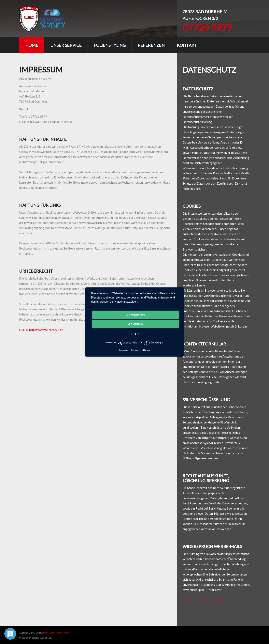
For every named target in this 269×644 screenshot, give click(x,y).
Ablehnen (135, 324)
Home (32, 45)
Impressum (124, 350)
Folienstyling (110, 45)
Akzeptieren (136, 315)
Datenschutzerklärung (140, 350)
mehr (135, 333)
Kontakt (187, 45)
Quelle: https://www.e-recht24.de (41, 330)
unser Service (66, 45)
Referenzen (151, 45)
